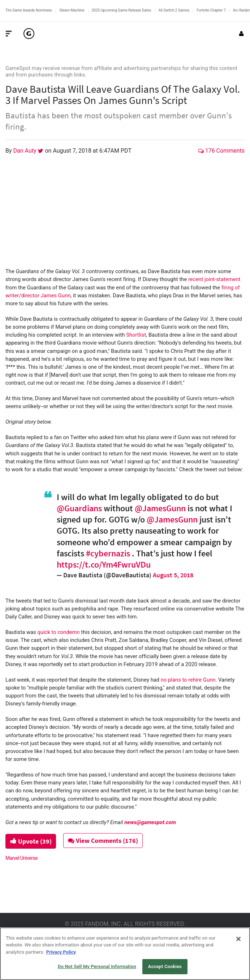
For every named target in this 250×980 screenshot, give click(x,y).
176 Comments (221, 151)
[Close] (238, 939)
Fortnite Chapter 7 (211, 10)
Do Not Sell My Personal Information (97, 966)
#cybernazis (108, 553)
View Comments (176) (104, 841)
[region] (125, 954)
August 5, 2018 (173, 575)
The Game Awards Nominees (29, 10)
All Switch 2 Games (174, 10)
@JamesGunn (160, 508)
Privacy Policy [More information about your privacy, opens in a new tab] (61, 952)
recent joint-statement (214, 279)
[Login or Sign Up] (241, 34)
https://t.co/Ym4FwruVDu (104, 565)
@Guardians (79, 508)
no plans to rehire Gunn (188, 680)
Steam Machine (72, 10)
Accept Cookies (165, 966)
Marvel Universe (21, 858)
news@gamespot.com (150, 822)
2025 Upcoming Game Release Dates (122, 10)
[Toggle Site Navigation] (9, 34)
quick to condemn (58, 632)
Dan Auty (26, 151)
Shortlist (136, 335)
